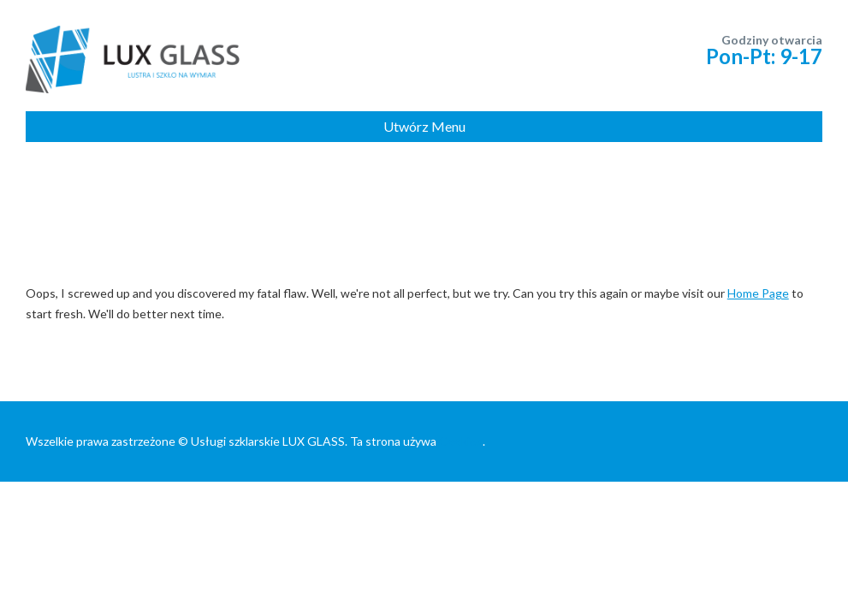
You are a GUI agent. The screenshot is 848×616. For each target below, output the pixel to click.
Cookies (461, 441)
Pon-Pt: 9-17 (764, 56)
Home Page (758, 293)
